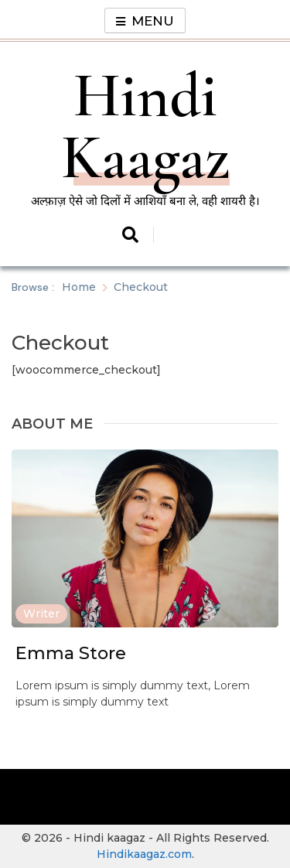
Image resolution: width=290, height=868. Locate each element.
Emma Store (71, 653)
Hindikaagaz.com (144, 854)
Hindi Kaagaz (145, 126)
